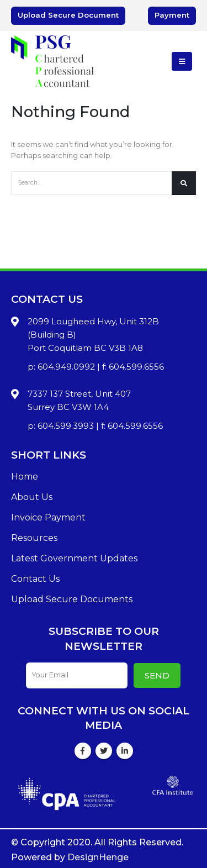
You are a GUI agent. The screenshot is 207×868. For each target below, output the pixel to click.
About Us (32, 497)
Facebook (83, 751)
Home (25, 477)
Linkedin (125, 751)
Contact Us (35, 579)
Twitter (104, 751)
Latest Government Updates (74, 558)
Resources (34, 538)
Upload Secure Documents (72, 599)
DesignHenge (98, 857)
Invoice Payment (48, 517)
